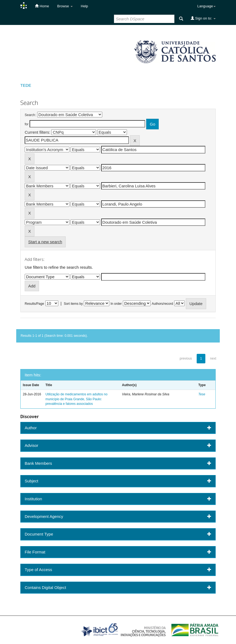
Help (84, 6)
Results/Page (34, 304)
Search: (30, 115)
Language (206, 6)
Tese (202, 394)
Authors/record (162, 304)
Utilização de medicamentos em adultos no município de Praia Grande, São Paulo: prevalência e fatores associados (76, 399)
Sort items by (73, 304)
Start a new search (45, 242)
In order (116, 304)
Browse (65, 6)
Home (42, 6)
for (27, 124)
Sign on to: (203, 18)
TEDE (26, 85)
